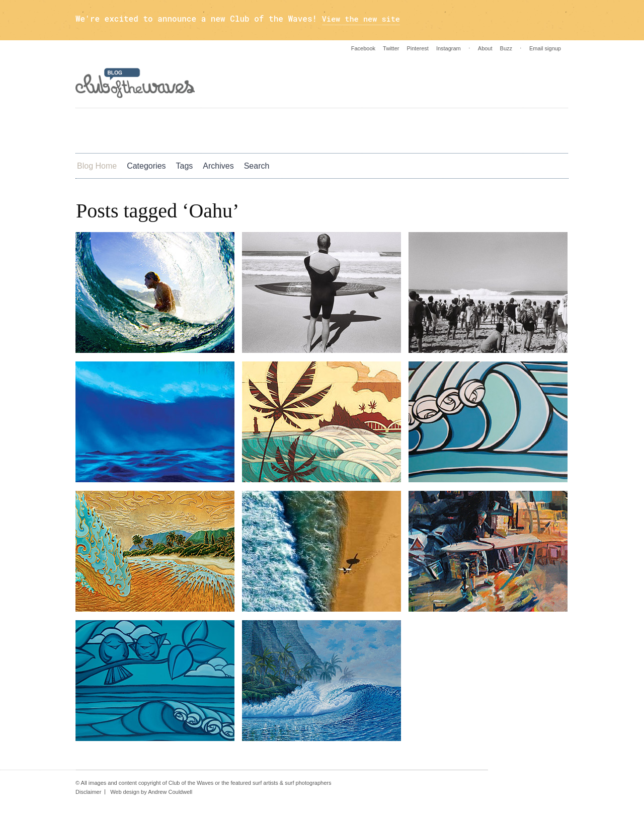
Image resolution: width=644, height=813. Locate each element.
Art (99, 130)
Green (371, 130)
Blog (415, 130)
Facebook (363, 48)
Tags (185, 166)
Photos (182, 130)
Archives (218, 166)
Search (257, 166)
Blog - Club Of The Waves (135, 83)
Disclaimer (88, 792)
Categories (146, 166)
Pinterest (417, 48)
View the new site (363, 18)
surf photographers (308, 783)
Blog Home (97, 166)
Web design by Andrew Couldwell (151, 792)
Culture (284, 130)
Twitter (391, 48)
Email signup (545, 48)
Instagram (449, 48)
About (485, 48)
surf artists (265, 783)
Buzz (506, 48)
